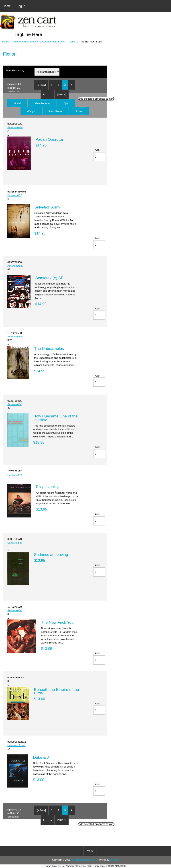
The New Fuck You (57, 622)
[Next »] (62, 94)
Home (7, 6)
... (51, 94)
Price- (79, 111)
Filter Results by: (15, 70)
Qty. (66, 103)
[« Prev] (41, 85)
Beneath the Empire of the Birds (57, 691)
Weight (31, 111)
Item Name (56, 111)
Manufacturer (42, 103)
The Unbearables (49, 349)
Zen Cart (114, 860)
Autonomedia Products (25, 41)
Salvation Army (47, 207)
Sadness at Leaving (51, 555)
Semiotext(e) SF (49, 278)
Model (17, 103)
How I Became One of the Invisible (56, 418)
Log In (21, 6)
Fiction (73, 41)
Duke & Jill (42, 757)
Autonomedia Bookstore (83, 860)
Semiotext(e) (15, 195)
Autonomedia (15, 127)
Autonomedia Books (54, 41)
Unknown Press (16, 745)
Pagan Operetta (49, 139)
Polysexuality (47, 487)
